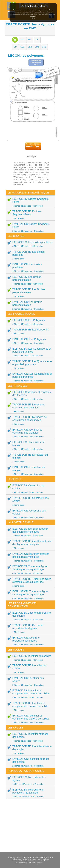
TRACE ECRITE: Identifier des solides (30, 669)
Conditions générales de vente (24, 860)
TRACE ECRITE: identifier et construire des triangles (30, 408)
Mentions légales (42, 857)
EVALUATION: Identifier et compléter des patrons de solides (30, 719)
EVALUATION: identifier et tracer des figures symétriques (30, 557)
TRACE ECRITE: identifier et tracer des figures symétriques (30, 545)
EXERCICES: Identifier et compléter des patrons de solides (30, 694)
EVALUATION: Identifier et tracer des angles (30, 762)
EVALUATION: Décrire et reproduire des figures (30, 641)
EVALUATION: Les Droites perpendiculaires (30, 305)
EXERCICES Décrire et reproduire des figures (30, 616)
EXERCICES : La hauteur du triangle (30, 445)
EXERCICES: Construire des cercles (30, 489)
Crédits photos (37, 863)
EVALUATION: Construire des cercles (30, 514)
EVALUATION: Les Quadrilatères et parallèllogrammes (30, 377)
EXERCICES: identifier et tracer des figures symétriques (30, 532)
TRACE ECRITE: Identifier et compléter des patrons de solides (30, 706)
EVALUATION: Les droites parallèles (30, 268)
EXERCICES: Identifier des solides (30, 658)
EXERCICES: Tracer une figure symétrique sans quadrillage (30, 570)
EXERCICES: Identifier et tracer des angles (30, 737)
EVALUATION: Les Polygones (30, 341)
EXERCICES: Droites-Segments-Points (30, 202)
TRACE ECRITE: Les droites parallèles (30, 255)
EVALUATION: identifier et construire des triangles (30, 433)
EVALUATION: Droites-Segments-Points (30, 227)
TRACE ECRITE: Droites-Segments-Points (30, 215)
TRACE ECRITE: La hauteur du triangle (30, 458)
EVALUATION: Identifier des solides (30, 681)
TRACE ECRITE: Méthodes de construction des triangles (30, 420)
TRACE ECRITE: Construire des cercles (30, 501)
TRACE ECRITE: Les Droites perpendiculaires (30, 293)
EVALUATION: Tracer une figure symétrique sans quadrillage (30, 595)
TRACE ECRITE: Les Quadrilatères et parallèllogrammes (30, 365)
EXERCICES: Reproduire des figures (30, 780)
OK (33, 18)
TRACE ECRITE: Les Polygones (30, 331)
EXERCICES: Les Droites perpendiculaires (30, 280)
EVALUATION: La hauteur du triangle (30, 471)
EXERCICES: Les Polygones (30, 322)
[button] (23, 40)
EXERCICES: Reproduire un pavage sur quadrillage (30, 793)
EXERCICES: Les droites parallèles (30, 244)
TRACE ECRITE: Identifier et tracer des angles (30, 750)
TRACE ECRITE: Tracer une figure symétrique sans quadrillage (30, 582)
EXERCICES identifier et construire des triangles (30, 395)
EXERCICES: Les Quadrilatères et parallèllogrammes (30, 352)
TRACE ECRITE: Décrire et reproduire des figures (30, 629)
